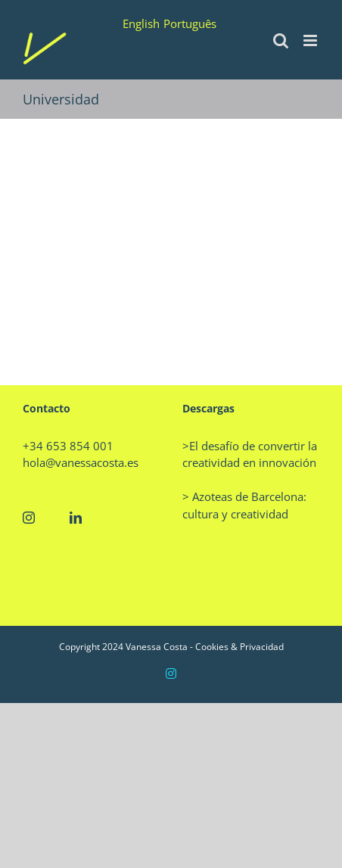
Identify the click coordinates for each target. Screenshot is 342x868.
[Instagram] (29, 518)
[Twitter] (52, 518)
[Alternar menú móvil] (311, 40)
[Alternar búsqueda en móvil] (281, 40)
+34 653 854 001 (68, 446)
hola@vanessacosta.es (81, 462)
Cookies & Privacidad (239, 647)
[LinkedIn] (76, 518)
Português (190, 23)
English (141, 23)
